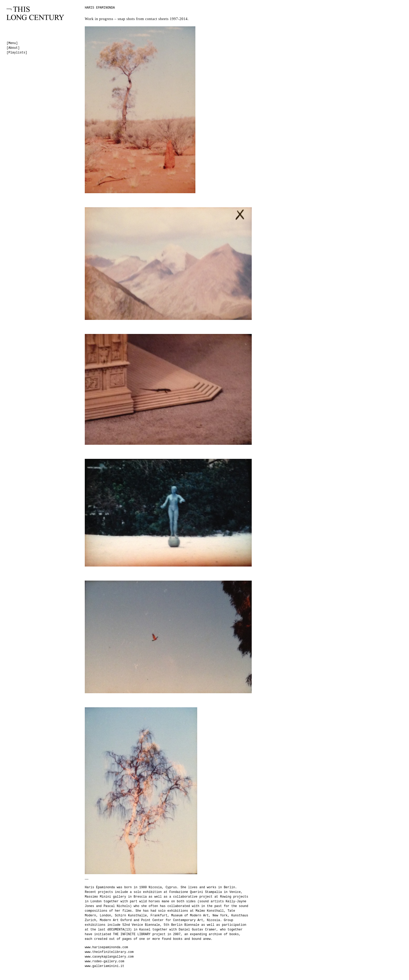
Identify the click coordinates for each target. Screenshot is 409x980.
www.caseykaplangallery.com (109, 957)
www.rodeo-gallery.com (104, 961)
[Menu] (12, 43)
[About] (13, 48)
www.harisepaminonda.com (106, 947)
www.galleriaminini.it (104, 966)
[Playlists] (17, 53)
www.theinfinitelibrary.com (109, 952)
